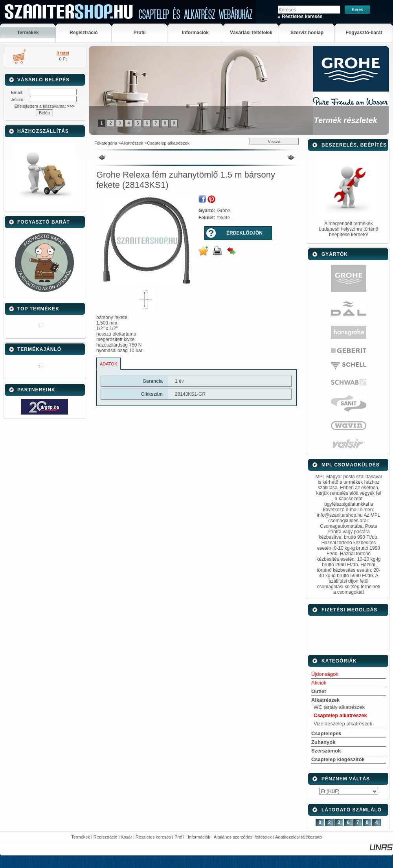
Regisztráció (106, 837)
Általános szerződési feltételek (243, 837)
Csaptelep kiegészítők (338, 759)
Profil (179, 837)
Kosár (126, 837)
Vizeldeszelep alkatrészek (343, 724)
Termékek (81, 837)
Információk (199, 837)
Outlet (319, 691)
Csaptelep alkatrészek (168, 143)
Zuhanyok (323, 742)
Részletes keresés (153, 837)
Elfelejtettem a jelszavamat (44, 106)
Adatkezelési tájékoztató (298, 837)
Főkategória (106, 143)
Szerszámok (326, 751)
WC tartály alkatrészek (339, 707)
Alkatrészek (132, 143)
